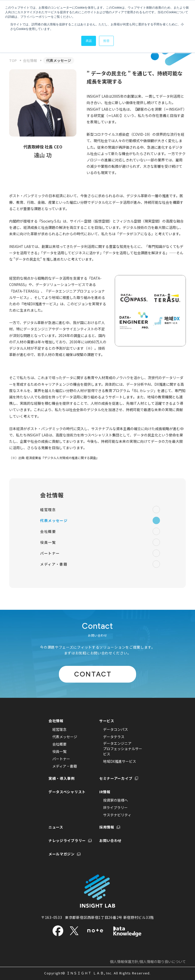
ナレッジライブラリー (67, 840)
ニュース (56, 827)
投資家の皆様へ (116, 800)
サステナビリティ (117, 815)
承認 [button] (89, 41)
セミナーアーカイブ (116, 778)
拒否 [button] (106, 41)
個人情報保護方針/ (148, 961)
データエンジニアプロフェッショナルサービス (123, 748)
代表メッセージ (100, 521)
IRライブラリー (116, 807)
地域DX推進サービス (120, 761)
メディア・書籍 (100, 564)
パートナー (100, 553)
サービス (107, 720)
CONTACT (93, 674)
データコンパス (116, 729)
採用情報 (107, 827)
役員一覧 (100, 542)
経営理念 (100, 510)
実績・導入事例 (62, 778)
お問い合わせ (110, 840)
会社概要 (100, 531)
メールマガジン (62, 854)
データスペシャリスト (67, 791)
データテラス (114, 736)
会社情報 (52, 495)
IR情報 (105, 791)
